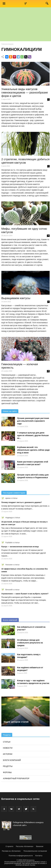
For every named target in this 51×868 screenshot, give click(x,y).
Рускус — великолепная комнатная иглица (20, 547)
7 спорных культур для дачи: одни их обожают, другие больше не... (33, 435)
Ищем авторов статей (16, 722)
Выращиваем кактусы (16, 298)
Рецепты (8, 766)
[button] (47, 4)
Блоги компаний (10, 620)
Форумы (7, 772)
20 (48, 371)
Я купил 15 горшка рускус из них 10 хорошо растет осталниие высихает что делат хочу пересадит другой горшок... (24, 553)
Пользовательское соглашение (35, 851)
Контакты (39, 856)
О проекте (9, 846)
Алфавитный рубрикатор (16, 778)
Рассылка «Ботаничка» (25, 846)
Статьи (7, 742)
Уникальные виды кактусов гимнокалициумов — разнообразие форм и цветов (25, 92)
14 (48, 236)
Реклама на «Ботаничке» (11, 851)
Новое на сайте (10, 411)
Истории (8, 754)
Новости (8, 748)
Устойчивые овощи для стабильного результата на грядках (30, 643)
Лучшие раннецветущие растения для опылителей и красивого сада (33, 421)
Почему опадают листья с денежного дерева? (22, 502)
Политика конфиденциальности (21, 856)
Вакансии (40, 846)
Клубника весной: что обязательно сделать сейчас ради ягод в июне (33, 450)
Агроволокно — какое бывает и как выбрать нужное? (25, 594)
